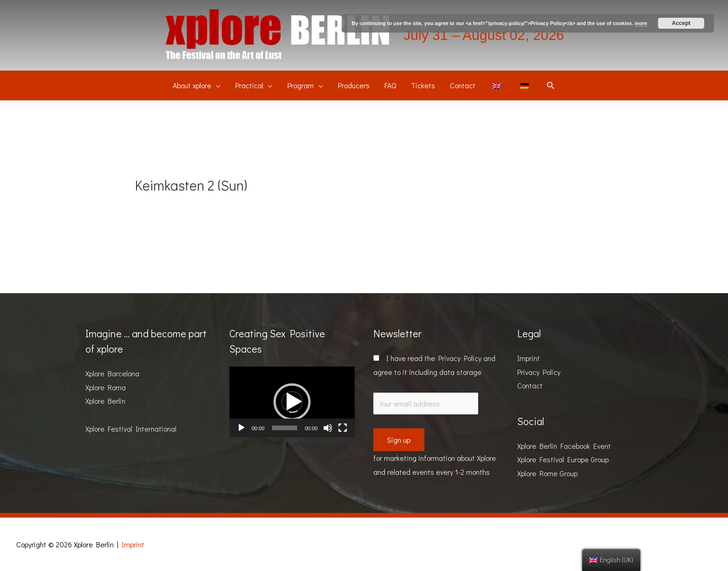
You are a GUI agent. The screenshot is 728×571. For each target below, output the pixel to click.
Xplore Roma (106, 387)
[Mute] (328, 428)
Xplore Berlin (105, 401)
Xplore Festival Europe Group (563, 459)
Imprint (529, 358)
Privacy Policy (460, 358)
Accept (681, 23)
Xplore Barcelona (112, 373)
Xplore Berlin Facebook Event (564, 446)
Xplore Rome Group (547, 473)
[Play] (241, 428)
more (641, 23)
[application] (292, 402)
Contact (530, 385)
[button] (292, 402)
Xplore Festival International (131, 429)
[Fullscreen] (343, 428)
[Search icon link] (551, 86)
